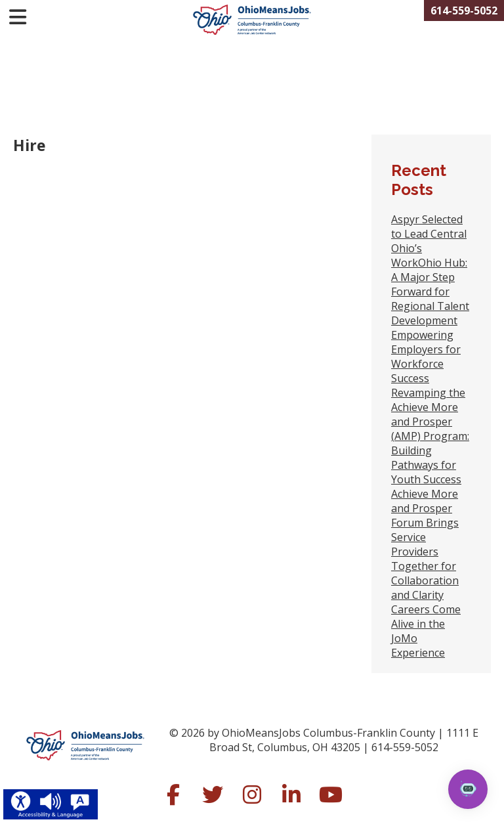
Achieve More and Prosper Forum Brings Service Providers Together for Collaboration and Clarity (425, 544)
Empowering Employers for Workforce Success (426, 357)
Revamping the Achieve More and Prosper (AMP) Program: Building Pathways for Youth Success (430, 436)
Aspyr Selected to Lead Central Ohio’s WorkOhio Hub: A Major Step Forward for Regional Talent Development (430, 270)
